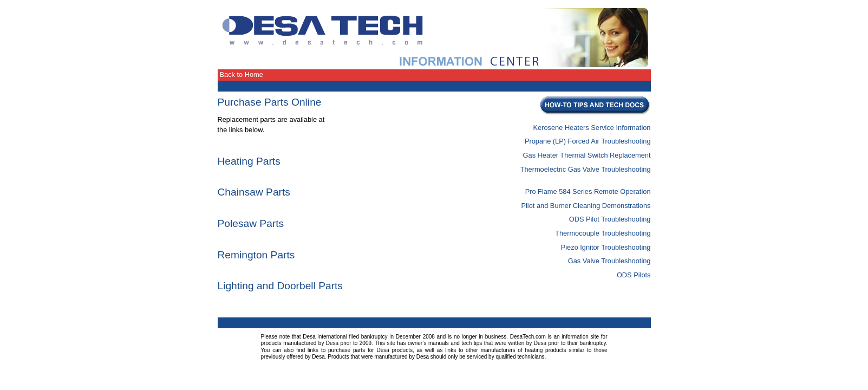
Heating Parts (249, 161)
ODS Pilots (634, 275)
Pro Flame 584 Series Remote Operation (588, 191)
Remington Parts (256, 255)
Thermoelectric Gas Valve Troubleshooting (586, 169)
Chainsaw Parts (254, 192)
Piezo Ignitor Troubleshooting (606, 247)
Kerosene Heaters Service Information (592, 128)
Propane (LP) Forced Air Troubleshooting (588, 141)
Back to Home (242, 74)
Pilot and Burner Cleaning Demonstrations (586, 206)
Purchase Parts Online (270, 102)
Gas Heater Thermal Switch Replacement (587, 155)
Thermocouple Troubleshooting (603, 233)
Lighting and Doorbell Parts (280, 286)
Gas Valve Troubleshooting (609, 261)
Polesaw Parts (251, 223)
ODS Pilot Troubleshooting (610, 219)
